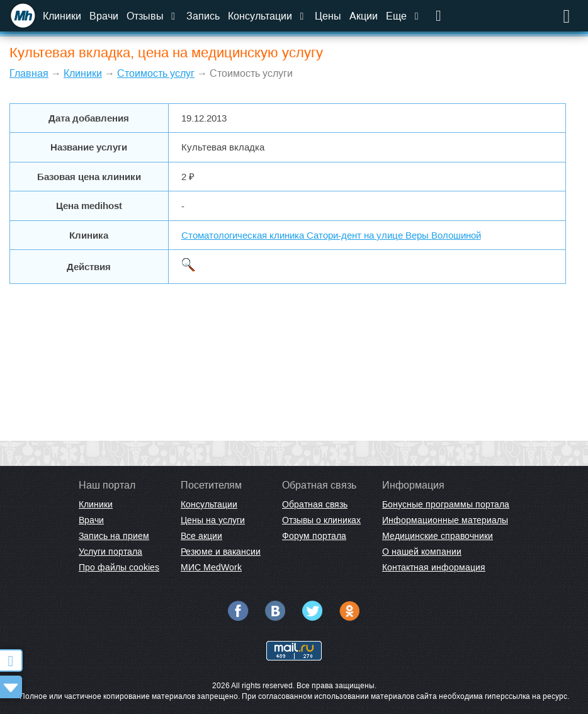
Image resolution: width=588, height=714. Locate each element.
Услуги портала (110, 552)
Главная (29, 73)
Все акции (201, 536)
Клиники (62, 16)
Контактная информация (434, 567)
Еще (404, 16)
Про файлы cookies (119, 567)
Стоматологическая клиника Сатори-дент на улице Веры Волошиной (331, 235)
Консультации (267, 16)
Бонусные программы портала (446, 504)
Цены (328, 16)
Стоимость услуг (156, 73)
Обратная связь (315, 504)
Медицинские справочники (438, 536)
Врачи (104, 16)
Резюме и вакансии (221, 552)
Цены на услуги (213, 520)
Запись (203, 16)
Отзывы (152, 16)
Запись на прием (114, 536)
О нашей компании (422, 552)
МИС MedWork (211, 567)
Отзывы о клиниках (321, 520)
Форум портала (314, 536)
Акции (364, 16)
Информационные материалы (445, 520)
